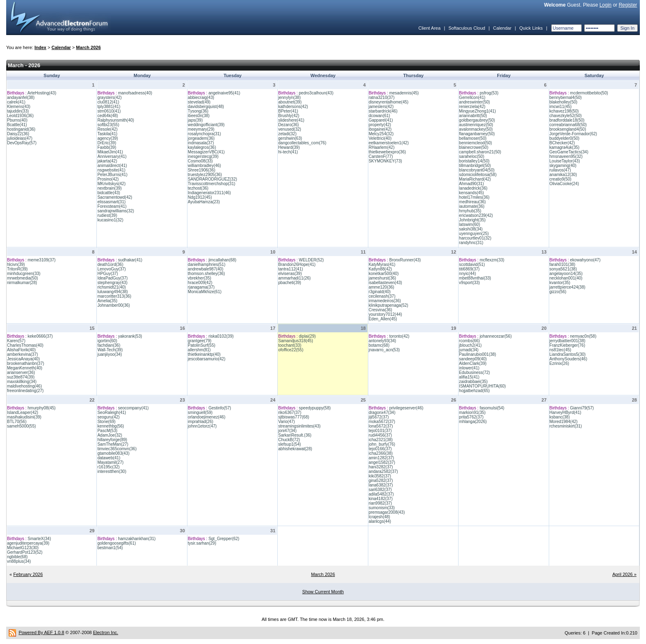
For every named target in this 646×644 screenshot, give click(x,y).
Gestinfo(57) (220, 408)
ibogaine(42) (380, 129)
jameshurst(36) (383, 278)
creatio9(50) (561, 179)
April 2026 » (624, 574)
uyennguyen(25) (474, 234)
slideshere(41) (291, 120)
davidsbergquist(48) (206, 107)
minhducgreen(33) (24, 274)
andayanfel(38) (21, 98)
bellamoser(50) (473, 138)
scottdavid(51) (472, 264)
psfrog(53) (489, 93)
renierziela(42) (472, 107)
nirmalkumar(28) (22, 283)
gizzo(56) (558, 292)
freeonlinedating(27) (25, 391)
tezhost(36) (198, 188)
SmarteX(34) (39, 539)
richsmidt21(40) (111, 287)
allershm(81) (199, 350)
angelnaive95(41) (224, 93)
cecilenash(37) (382, 296)
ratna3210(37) (382, 98)
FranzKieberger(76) (568, 345)
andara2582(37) (383, 471)
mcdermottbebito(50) (589, 93)
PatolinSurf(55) (202, 345)
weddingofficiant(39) (206, 125)
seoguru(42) (108, 417)
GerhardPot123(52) (25, 552)
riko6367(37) (290, 412)
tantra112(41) (290, 269)
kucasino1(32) (110, 220)
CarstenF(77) (381, 156)
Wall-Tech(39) (110, 350)
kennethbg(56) (111, 426)
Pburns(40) (17, 120)
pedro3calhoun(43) (316, 93)
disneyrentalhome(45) (389, 102)
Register (628, 5)
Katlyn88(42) (380, 269)
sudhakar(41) (130, 260)
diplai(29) (307, 336)
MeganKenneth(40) (25, 368)
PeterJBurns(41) (112, 175)
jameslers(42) (381, 107)
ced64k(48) (108, 116)
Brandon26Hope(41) (297, 264)
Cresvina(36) (380, 310)
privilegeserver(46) (406, 408)
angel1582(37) (382, 462)
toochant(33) (290, 345)
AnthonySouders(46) (569, 359)
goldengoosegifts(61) (116, 543)
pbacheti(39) (290, 283)
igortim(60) (107, 341)
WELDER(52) (311, 260)
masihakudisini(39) (24, 417)
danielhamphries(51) (207, 264)
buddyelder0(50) (565, 138)
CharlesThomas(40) (25, 345)
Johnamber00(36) (114, 305)
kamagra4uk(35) (565, 147)
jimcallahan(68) (222, 260)
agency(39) (108, 138)
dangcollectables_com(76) (302, 143)
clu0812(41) (108, 102)
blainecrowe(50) (474, 147)
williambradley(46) (205, 166)
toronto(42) (399, 336)
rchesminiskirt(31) (566, 426)
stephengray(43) (112, 283)
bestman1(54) (110, 548)
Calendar (502, 28)
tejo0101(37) (380, 431)
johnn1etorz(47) (202, 426)
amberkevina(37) (22, 354)
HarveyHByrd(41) (565, 412)
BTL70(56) (17, 422)
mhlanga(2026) (473, 422)
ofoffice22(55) (291, 350)
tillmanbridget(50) (475, 166)
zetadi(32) (287, 134)
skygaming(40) (563, 166)
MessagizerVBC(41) (206, 152)
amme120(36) (382, 287)
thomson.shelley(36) (206, 274)
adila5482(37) (381, 494)
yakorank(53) (130, 336)
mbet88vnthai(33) (475, 278)
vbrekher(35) (200, 278)
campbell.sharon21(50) (480, 152)
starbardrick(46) (383, 111)
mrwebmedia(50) (22, 278)
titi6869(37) (469, 269)
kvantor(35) (560, 283)
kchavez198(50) (564, 111)
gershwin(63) (290, 138)
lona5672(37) (381, 426)
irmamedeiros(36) (385, 301)
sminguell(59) (200, 412)
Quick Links (531, 28)
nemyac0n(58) (583, 336)
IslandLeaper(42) (23, 412)
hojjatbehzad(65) (474, 391)
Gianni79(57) (582, 408)
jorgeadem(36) (201, 138)
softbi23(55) (108, 125)
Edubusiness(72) (474, 373)
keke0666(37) (40, 336)
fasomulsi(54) (492, 408)
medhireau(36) (472, 202)
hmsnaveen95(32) (566, 156)
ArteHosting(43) (42, 93)
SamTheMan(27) (113, 444)
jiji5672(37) (379, 417)
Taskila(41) (107, 134)
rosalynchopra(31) (205, 134)
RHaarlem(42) (382, 147)
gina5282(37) (381, 481)
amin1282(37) (382, 458)
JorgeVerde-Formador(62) (573, 134)
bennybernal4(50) (566, 98)
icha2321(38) (381, 440)
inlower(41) (469, 368)
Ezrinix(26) (559, 363)
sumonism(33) (382, 508)
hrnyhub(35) (470, 211)
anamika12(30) (563, 175)
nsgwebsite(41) (111, 170)
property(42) (380, 125)
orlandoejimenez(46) (207, 417)
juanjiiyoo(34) (109, 354)
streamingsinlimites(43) (299, 426)
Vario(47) (286, 422)
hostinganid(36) (21, 129)
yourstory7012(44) (385, 314)
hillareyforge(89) (112, 440)
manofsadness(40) (135, 93)
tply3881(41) (109, 107)
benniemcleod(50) (475, 143)
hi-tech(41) (288, 152)
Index (41, 47)
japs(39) (195, 120)
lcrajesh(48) (379, 517)
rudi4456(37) (380, 435)
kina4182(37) (381, 499)
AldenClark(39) (473, 363)
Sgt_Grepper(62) (224, 539)
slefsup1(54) (289, 444)
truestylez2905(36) (205, 175)
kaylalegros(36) (202, 147)
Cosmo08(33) (200, 161)
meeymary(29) (201, 129)
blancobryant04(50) (477, 170)
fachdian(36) (109, 345)
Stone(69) (106, 422)
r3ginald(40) (380, 292)
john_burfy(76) (382, 444)
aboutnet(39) (290, 102)
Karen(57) (16, 341)
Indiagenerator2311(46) (209, 193)
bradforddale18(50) (567, 120)
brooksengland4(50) (568, 129)
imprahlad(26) (201, 422)
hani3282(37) (381, 467)
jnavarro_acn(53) (384, 350)
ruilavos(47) (560, 170)
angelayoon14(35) (566, 274)
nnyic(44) (467, 274)
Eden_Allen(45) (383, 319)
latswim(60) (469, 224)
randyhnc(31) (471, 243)
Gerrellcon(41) (472, 98)
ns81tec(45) (561, 350)
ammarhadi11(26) (294, 278)
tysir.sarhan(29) (202, 543)
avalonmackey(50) (476, 129)
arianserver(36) (21, 373)
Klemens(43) (19, 107)
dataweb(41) (109, 458)
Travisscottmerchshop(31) (212, 184)
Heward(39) (289, 147)
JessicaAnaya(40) (23, 359)
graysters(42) (109, 98)
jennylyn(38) (289, 98)
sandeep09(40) (473, 359)
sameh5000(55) (21, 426)
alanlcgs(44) (380, 521)
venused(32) (290, 129)
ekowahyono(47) (585, 260)
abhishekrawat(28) (295, 449)
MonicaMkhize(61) (205, 292)
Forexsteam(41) (112, 206)
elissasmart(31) (111, 202)
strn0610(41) (109, 111)
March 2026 (89, 47)
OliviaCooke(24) (564, 184)
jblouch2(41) (470, 345)
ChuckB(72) (289, 440)
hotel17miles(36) (474, 197)
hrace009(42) (200, 283)
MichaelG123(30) (23, 548)
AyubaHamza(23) (204, 202)
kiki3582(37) (380, 476)
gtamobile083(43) (113, 453)
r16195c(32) (108, 467)
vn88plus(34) (19, 561)
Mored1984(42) (564, 422)
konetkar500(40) (384, 274)
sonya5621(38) (563, 269)
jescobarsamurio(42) (207, 359)
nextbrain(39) (109, 188)
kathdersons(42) (293, 107)
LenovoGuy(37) (111, 269)
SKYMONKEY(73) (385, 161)
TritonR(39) (17, 269)
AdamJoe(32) (110, 435)
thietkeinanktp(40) (204, 354)
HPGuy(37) (108, 274)
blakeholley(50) (564, 102)
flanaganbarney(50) (477, 134)
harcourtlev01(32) (475, 238)
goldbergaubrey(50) (477, 120)
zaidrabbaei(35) (473, 382)
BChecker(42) (562, 143)
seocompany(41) (133, 408)
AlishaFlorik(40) (21, 350)
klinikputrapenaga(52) (389, 305)
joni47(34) (287, 431)
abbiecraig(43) (201, 98)
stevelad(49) (199, 102)
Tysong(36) (198, 111)
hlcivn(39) (16, 264)
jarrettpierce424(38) (568, 287)
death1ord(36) (110, 264)
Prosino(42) (108, 179)
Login (605, 5)
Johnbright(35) (472, 220)
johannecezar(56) (496, 336)
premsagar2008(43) (387, 512)
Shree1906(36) (202, 170)
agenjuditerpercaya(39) (28, 543)
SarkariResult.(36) (295, 435)
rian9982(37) (380, 503)
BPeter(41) (288, 111)
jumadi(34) (469, 350)
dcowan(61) (379, 116)
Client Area (429, 28)
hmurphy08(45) (42, 408)
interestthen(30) (112, 471)
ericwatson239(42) (476, 215)
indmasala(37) (201, 143)
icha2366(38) (381, 453)
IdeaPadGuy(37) (112, 278)
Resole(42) (107, 129)
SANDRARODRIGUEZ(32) (212, 179)
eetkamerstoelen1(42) (389, 143)
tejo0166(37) (380, 449)
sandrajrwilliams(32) (116, 211)
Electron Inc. (106, 632)
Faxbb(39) (107, 147)
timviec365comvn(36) (117, 449)
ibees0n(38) (199, 116)
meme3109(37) (42, 260)
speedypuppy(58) (315, 408)
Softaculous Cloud (467, 28)
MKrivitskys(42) (111, 184)
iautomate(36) (472, 206)
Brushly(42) (289, 116)
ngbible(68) (17, 557)
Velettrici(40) (380, 138)
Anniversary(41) (112, 156)
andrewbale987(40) (206, 269)
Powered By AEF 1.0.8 (41, 632)
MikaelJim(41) (110, 152)
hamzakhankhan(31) (137, 539)
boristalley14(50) (474, 161)
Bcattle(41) (17, 125)
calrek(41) (16, 102)
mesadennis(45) (404, 93)
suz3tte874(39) (21, 377)
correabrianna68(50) (568, 125)
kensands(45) (472, 193)
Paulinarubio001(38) (477, 354)
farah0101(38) (563, 264)
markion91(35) (472, 412)
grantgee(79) (200, 341)
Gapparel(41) (381, 120)
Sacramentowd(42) (115, 197)
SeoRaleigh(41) (112, 412)
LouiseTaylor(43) (565, 161)
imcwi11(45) (561, 107)
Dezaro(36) (288, 125)
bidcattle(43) (109, 193)
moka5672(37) (382, 422)
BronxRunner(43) (405, 260)
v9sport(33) (469, 283)
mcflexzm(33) (492, 260)
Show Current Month (323, 592)
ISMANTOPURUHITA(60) (482, 386)
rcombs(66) (469, 341)
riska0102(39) (221, 336)
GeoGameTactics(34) (569, 152)
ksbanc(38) (560, 417)
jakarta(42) (107, 161)
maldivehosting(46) (25, 386)
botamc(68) (379, 345)
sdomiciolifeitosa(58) (478, 175)
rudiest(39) (107, 215)
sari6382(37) (380, 490)
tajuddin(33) (18, 111)
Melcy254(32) (381, 134)
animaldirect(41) (112, 166)
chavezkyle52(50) (566, 116)
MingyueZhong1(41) (477, 111)
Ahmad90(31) (472, 184)
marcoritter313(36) (114, 296)
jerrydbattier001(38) (568, 341)
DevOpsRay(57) (22, 143)
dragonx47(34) (382, 412)
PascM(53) (107, 431)
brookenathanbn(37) (26, 363)
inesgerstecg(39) (203, 156)
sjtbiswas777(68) (294, 417)
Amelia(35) (107, 301)
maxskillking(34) (22, 382)
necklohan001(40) (566, 278)
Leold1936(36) (20, 116)
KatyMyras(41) (382, 264)
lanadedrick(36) (473, 188)
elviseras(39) (290, 274)
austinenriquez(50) (476, 125)
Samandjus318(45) (296, 341)
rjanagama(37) (201, 287)
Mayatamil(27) (110, 462)
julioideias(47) (20, 138)
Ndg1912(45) (200, 197)
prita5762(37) (471, 417)
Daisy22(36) (18, 134)
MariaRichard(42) (475, 179)
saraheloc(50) (472, 156)
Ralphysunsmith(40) (116, 120)
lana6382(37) (381, 485)
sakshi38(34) (471, 229)
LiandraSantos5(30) (568, 354)
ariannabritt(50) (473, 116)
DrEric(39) (107, 143)
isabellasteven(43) (385, 283)
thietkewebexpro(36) (387, 152)
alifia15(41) (469, 377)
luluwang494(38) (112, 292)
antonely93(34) (383, 341)
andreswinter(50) (474, 102)
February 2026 (28, 574)
